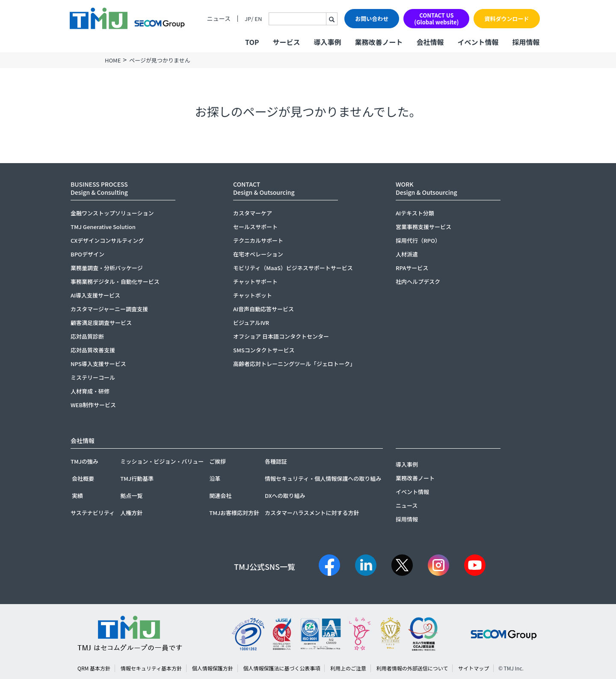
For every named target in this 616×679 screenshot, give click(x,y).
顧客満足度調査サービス (101, 323)
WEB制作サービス (93, 405)
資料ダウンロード (506, 19)
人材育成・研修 (90, 391)
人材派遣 (407, 254)
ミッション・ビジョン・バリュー (162, 461)
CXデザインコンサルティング (107, 240)
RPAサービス (412, 268)
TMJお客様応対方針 (234, 513)
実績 (77, 496)
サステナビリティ (93, 513)
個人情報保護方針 (213, 668)
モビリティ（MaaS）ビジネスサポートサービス (293, 268)
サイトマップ (474, 668)
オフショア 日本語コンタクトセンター (281, 336)
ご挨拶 (218, 461)
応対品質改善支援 (93, 350)
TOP (252, 42)
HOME (113, 60)
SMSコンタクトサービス (264, 350)
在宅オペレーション (258, 254)
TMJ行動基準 (137, 478)
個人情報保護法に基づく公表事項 (281, 668)
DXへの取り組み (285, 496)
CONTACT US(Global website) (436, 19)
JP (248, 19)
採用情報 (526, 42)
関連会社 (220, 496)
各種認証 (276, 461)
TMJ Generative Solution (103, 227)
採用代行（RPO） (418, 240)
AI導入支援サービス (95, 295)
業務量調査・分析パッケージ (107, 268)
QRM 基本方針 (94, 668)
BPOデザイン (87, 254)
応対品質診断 (87, 336)
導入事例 (327, 42)
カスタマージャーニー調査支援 (109, 309)
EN (258, 19)
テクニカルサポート (258, 240)
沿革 (215, 478)
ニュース (219, 19)
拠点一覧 (131, 496)
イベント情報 (478, 42)
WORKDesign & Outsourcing (426, 188)
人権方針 (131, 513)
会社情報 (430, 42)
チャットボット (253, 295)
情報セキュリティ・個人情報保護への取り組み (323, 478)
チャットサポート (255, 281)
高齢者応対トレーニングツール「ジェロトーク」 (294, 364)
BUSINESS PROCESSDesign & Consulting (99, 188)
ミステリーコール (93, 377)
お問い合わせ (372, 19)
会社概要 (83, 478)
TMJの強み (84, 461)
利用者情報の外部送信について (412, 668)
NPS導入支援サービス (98, 364)
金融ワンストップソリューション (112, 213)
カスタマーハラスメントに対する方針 (312, 513)
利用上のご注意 (348, 668)
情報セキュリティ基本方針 (151, 668)
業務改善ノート (379, 42)
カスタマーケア (253, 213)
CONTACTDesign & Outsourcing (264, 188)
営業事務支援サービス (423, 227)
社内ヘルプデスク (418, 281)
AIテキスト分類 (415, 213)
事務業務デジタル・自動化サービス (115, 281)
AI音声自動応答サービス (264, 309)
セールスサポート (255, 227)
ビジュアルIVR (251, 323)
